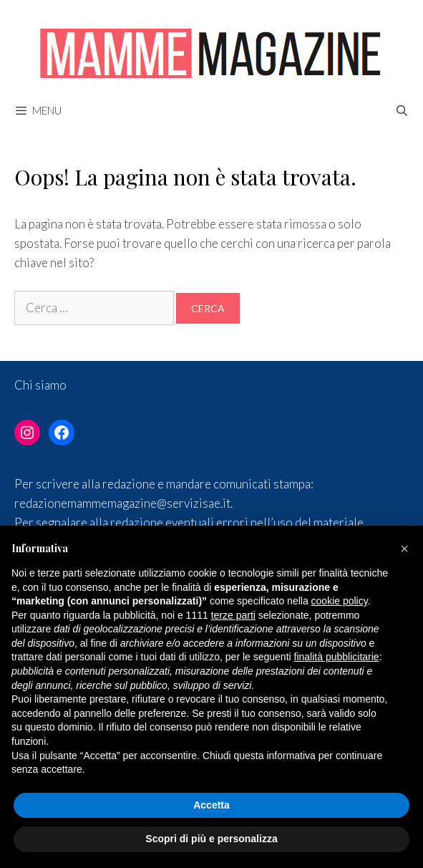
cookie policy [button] (340, 601)
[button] (404, 549)
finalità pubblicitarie (337, 657)
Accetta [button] (211, 805)
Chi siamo (40, 385)
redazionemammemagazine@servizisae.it (122, 503)
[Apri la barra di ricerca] (402, 110)
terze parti (233, 615)
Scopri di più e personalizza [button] (211, 839)
